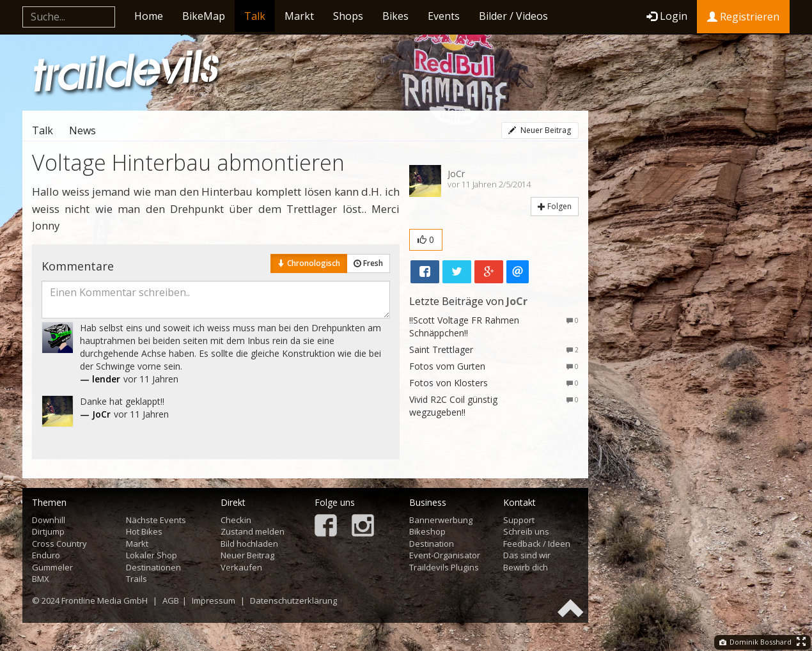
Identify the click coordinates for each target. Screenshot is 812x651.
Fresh (368, 263)
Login (667, 16)
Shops (348, 16)
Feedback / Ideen (537, 544)
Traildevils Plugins (444, 567)
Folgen (555, 206)
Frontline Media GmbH (105, 600)
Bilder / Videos (513, 16)
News (82, 130)
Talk (255, 16)
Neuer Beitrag (540, 130)
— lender (100, 379)
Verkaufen (241, 567)
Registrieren (743, 17)
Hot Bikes (144, 531)
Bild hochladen (249, 544)
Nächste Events (156, 520)
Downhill (49, 520)
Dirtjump (48, 531)
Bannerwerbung (441, 520)
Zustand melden (253, 531)
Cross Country (59, 544)
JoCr (456, 174)
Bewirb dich (526, 567)
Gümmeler (52, 567)
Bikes (395, 16)
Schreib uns (526, 531)
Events (444, 16)
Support (519, 520)
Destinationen (153, 567)
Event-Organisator (445, 555)
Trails (137, 579)
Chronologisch (309, 263)
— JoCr (95, 414)
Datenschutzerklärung (293, 600)
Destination (432, 544)
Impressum (214, 600)
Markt (299, 16)
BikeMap (204, 16)
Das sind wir (527, 555)
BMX (41, 579)
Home (149, 16)
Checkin (236, 520)
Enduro (46, 555)
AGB (171, 600)
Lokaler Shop (152, 555)
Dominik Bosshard (755, 642)
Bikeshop (427, 531)
